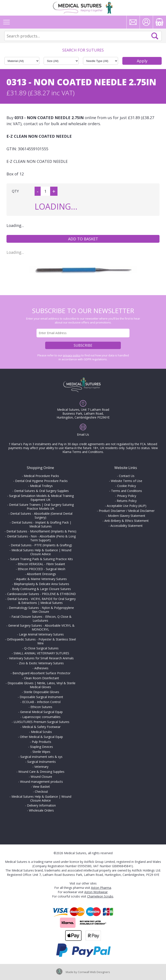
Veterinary (41, 767)
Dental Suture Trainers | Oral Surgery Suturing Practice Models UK (41, 507)
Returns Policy (127, 501)
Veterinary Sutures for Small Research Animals (41, 658)
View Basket (41, 787)
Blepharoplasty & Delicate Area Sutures (41, 584)
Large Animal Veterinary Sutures (41, 634)
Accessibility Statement (127, 526)
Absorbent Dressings (41, 574)
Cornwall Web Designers (94, 972)
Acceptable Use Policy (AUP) (127, 506)
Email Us (83, 434)
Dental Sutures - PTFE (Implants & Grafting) (41, 545)
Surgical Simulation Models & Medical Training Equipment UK (41, 498)
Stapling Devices (41, 747)
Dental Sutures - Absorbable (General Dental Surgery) (41, 515)
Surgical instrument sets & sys (41, 757)
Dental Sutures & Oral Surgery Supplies (41, 491)
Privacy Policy (127, 496)
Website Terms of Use (127, 481)
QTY (15, 191)
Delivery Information (41, 805)
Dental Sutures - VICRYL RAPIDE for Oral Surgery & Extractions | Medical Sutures (41, 601)
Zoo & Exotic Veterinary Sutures (41, 663)
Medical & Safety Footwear (41, 727)
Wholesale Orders (41, 810)
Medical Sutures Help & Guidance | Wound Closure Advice (41, 552)
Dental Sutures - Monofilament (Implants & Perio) (41, 531)
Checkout (41, 792)
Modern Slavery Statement (127, 516)
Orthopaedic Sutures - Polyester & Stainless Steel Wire (41, 641)
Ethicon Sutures (41, 707)
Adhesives (41, 668)
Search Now (155, 36)
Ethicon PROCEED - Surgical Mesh (41, 569)
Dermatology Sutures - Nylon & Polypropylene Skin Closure (41, 610)
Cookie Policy (127, 486)
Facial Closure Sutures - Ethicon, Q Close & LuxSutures (41, 619)
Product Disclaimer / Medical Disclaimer (127, 511)
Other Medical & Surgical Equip (41, 737)
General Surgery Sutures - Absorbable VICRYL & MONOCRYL (41, 627)
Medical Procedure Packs (41, 476)
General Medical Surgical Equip (41, 712)
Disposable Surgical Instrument (41, 697)
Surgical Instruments (41, 762)
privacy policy (72, 355)
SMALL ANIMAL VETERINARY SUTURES (41, 653)
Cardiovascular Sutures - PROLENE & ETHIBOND (41, 594)
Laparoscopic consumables (41, 717)
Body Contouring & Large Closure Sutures (41, 589)
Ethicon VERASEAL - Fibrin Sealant (41, 564)
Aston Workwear (96, 892)
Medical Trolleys (41, 486)
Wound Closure (41, 777)
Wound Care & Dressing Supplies (41, 772)
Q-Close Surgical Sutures (41, 648)
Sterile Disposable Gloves (41, 692)
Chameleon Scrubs (100, 896)
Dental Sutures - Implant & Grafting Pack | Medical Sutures (41, 524)
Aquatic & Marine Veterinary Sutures (41, 579)
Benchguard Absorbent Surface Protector (41, 673)
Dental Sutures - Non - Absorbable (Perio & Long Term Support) (41, 538)
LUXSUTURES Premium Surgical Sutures (41, 722)
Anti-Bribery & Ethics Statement (127, 521)
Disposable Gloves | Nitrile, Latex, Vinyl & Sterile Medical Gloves (41, 685)
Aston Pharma (101, 888)
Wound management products (41, 782)
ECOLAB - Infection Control (41, 702)
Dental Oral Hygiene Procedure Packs (41, 481)
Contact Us (127, 476)
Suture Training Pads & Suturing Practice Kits (41, 559)
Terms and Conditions (127, 491)
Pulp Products (41, 742)
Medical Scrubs (41, 732)
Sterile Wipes (41, 752)
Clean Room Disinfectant (41, 678)
